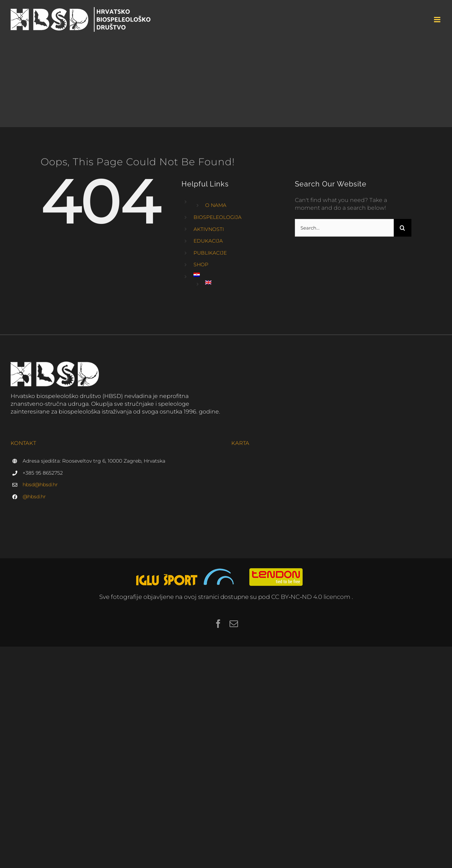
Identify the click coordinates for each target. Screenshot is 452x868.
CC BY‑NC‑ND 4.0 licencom (311, 597)
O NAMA (216, 205)
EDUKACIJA (208, 241)
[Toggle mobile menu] (438, 20)
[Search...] (344, 228)
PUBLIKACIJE (210, 253)
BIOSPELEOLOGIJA (218, 217)
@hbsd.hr (34, 497)
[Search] (403, 228)
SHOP (201, 264)
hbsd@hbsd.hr (40, 484)
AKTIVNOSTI (209, 229)
